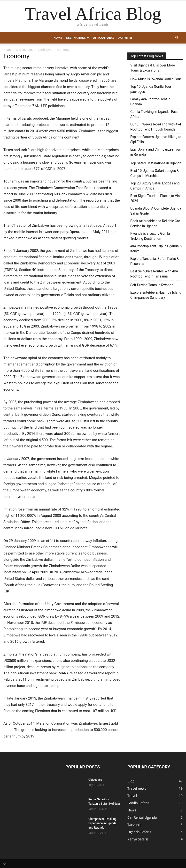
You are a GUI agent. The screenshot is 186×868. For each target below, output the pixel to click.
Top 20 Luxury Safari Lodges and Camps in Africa (155, 186)
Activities (125, 38)
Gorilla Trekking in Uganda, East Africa (154, 114)
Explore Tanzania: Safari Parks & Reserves (155, 261)
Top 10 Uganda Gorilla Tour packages (151, 89)
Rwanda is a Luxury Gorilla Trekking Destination (150, 236)
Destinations (78, 38)
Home (58, 38)
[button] (177, 38)
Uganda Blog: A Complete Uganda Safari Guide (156, 211)
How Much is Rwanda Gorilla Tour (156, 79)
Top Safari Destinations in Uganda (156, 163)
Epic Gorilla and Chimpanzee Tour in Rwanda (156, 152)
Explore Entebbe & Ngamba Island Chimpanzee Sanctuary (156, 295)
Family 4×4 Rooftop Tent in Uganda (150, 102)
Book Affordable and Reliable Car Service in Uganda (155, 223)
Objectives (95, 780)
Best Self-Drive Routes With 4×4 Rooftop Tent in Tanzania (154, 274)
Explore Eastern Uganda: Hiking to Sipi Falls (156, 139)
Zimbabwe (45, 50)
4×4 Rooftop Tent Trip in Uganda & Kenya (156, 249)
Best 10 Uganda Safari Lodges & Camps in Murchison (155, 173)
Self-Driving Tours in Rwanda (152, 285)
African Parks (104, 38)
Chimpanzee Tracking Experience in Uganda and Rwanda (102, 823)
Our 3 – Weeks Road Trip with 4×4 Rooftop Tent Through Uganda (156, 127)
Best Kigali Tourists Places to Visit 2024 (156, 198)
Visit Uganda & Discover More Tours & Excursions (153, 68)
